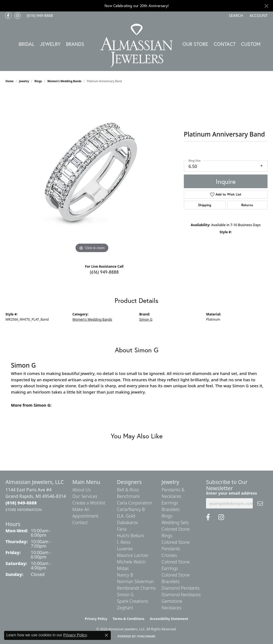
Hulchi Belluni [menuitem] (130, 536)
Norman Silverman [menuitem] (135, 581)
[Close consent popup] (106, 635)
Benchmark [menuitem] (128, 496)
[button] (235, 16)
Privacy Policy (96, 619)
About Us (82, 490)
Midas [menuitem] (123, 568)
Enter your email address (231, 493)
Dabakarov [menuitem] (127, 522)
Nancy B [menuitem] (125, 575)
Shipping (205, 205)
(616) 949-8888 (104, 272)
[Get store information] (24, 510)
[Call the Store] (21, 503)
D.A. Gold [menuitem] (126, 516)
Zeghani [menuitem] (125, 608)
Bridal (27, 44)
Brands (75, 44)
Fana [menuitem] (122, 529)
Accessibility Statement (169, 619)
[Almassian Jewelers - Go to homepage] (137, 45)
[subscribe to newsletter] (260, 503)
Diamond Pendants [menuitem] (180, 588)
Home (10, 81)
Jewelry (50, 44)
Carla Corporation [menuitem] (134, 503)
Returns (247, 205)
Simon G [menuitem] (125, 595)
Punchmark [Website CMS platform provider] (146, 636)
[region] (92, 172)
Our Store (195, 44)
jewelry (24, 81)
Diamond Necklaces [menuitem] (181, 595)
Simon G (146, 319)
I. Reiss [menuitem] (124, 542)
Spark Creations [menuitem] (132, 601)
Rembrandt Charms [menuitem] (136, 588)
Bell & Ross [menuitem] (128, 490)
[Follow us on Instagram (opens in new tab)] (18, 16)
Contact (225, 44)
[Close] (266, 6)
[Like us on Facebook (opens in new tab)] (8, 16)
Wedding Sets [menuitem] (175, 522)
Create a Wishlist (89, 503)
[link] (39, 16)
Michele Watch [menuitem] (131, 562)
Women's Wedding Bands (64, 81)
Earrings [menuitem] (170, 503)
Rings (38, 81)
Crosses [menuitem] (169, 555)
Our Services (85, 496)
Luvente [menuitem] (125, 549)
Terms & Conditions (129, 619)
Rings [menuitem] (167, 516)
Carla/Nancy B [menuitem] (131, 509)
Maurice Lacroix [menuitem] (132, 555)
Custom (251, 44)
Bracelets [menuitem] (171, 509)
